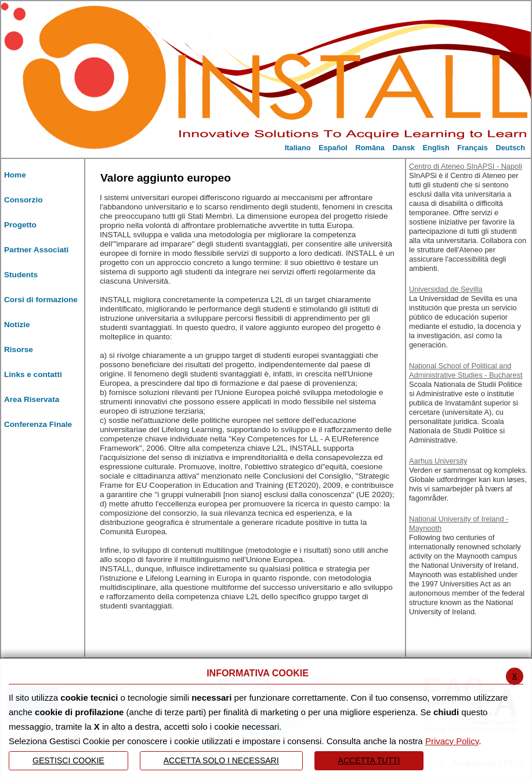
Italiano (298, 148)
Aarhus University (438, 461)
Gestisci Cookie (68, 760)
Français (473, 148)
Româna (370, 148)
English (436, 148)
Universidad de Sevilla (446, 289)
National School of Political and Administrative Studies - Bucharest (466, 370)
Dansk (404, 148)
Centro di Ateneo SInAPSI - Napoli (466, 166)
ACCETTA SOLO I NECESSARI (221, 760)
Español (333, 148)
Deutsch (511, 148)
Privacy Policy (452, 741)
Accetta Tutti (369, 760)
